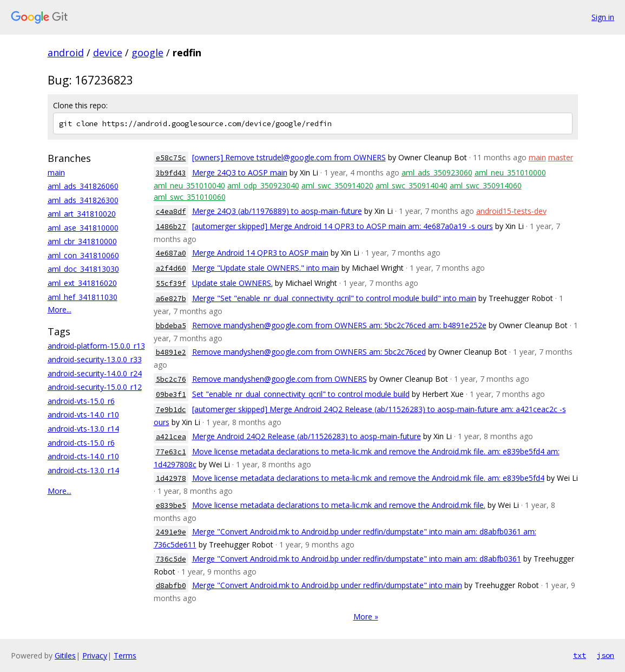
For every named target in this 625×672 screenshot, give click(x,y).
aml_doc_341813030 (83, 269)
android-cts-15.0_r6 (81, 443)
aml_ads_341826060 (83, 186)
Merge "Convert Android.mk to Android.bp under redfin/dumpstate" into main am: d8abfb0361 (357, 559)
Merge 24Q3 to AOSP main (240, 172)
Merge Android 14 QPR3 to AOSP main (260, 253)
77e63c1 (171, 452)
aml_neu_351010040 (189, 185)
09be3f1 (171, 394)
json (606, 655)
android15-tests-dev (511, 211)
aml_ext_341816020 (82, 283)
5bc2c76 (171, 379)
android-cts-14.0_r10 (83, 456)
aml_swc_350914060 (486, 185)
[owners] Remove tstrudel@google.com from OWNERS (289, 157)
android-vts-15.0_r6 (81, 401)
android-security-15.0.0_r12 (95, 387)
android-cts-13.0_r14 (83, 470)
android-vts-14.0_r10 (83, 415)
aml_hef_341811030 (83, 297)
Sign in (603, 17)
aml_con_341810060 (83, 255)
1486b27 (171, 227)
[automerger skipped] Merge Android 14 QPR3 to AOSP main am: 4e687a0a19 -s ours (343, 226)
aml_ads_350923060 (437, 172)
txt (580, 655)
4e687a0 (171, 253)
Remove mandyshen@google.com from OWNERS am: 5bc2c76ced (309, 352)
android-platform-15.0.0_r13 (96, 346)
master (561, 157)
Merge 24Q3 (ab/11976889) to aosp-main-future (277, 211)
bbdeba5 (171, 326)
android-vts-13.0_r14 (83, 429)
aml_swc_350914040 (412, 185)
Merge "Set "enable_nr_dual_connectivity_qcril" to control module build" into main (334, 298)
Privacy (95, 655)
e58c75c (171, 158)
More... (60, 309)
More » (366, 616)
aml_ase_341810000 (83, 228)
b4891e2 (171, 352)
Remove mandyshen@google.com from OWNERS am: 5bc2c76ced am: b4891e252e (339, 325)
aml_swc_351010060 (190, 197)
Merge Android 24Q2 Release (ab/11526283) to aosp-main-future (307, 436)
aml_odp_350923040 (263, 185)
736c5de (171, 559)
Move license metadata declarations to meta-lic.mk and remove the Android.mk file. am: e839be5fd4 (368, 478)
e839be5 (171, 505)
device (108, 53)
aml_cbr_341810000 (82, 241)
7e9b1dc (171, 410)
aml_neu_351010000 (510, 172)
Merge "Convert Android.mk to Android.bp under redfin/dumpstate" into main (327, 585)
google (147, 53)
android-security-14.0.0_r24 (95, 373)
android (66, 53)
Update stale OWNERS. (232, 283)
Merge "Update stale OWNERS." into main (266, 268)
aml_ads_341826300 (83, 200)
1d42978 (171, 478)
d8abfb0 (171, 586)
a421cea (171, 437)
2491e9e (171, 532)
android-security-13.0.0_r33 (95, 359)
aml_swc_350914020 (337, 185)
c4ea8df (171, 211)
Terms (125, 655)
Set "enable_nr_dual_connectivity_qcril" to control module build (301, 394)
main (56, 172)
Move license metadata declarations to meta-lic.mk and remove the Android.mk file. (339, 505)
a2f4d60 (171, 268)
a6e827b (171, 299)
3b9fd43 (171, 173)
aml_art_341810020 (82, 214)
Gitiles (65, 655)
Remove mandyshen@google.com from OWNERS (279, 379)
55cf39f (171, 283)
